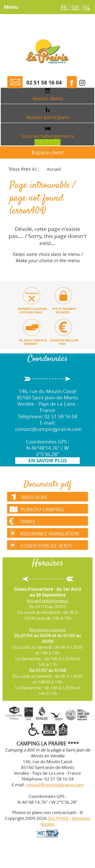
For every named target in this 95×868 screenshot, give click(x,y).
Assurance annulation (44, 533)
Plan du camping (36, 508)
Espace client (48, 153)
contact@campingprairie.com (49, 429)
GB (76, 7)
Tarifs (22, 521)
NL (87, 7)
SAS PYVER (58, 818)
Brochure (28, 497)
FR (64, 7)
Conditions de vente (41, 545)
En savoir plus (48, 461)
